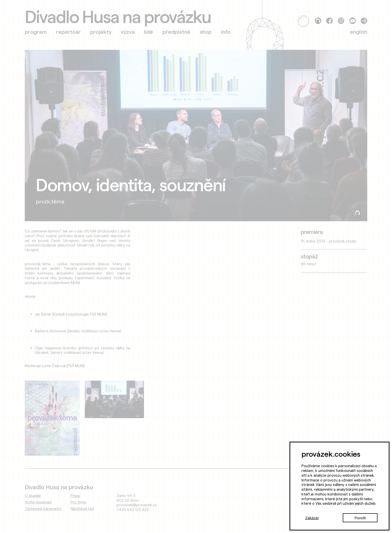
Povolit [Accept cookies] (360, 518)
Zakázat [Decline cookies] (312, 518)
